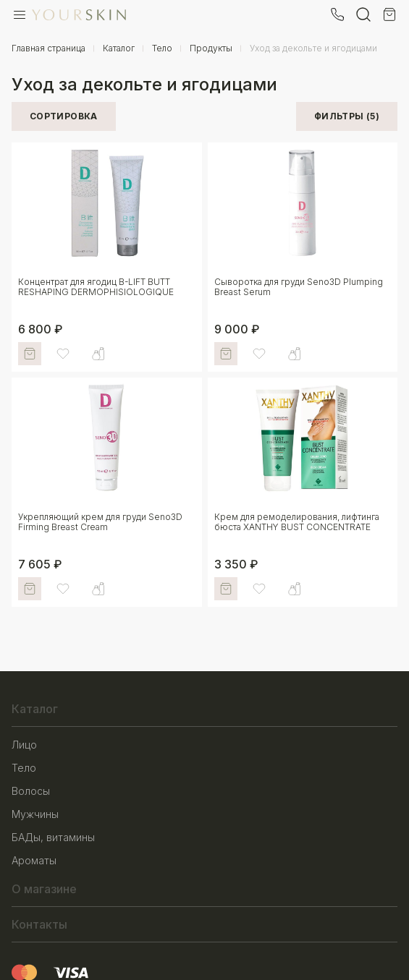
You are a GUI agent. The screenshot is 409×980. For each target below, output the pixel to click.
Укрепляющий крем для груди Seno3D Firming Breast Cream (100, 522)
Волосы (31, 791)
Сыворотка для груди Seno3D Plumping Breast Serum (299, 287)
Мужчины (35, 814)
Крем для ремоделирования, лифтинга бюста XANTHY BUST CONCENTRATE (297, 522)
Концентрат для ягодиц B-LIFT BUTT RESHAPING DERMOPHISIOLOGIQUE (96, 287)
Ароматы (34, 860)
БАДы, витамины (53, 837)
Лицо (24, 745)
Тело (24, 768)
